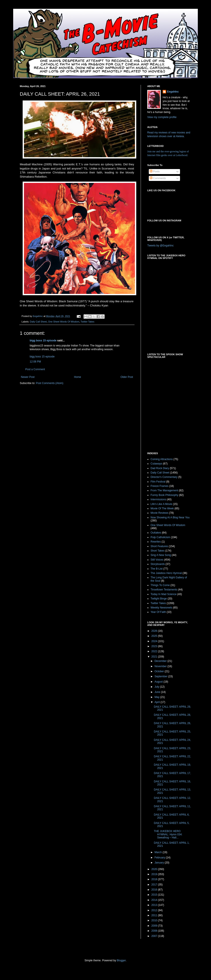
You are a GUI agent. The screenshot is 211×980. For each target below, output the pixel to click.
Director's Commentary (164, 477)
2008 (155, 931)
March (159, 852)
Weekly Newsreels (161, 608)
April (157, 702)
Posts (155, 171)
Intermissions (158, 499)
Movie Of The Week (162, 508)
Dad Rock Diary (160, 468)
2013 (155, 905)
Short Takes (157, 551)
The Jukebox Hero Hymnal (166, 573)
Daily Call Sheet (38, 322)
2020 (155, 869)
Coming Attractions (162, 459)
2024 (155, 641)
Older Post (127, 377)
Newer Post (28, 377)
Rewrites (156, 542)
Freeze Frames (159, 486)
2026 (155, 631)
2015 (155, 895)
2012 (155, 910)
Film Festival (158, 482)
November (161, 666)
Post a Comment (35, 369)
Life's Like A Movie (161, 504)
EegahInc (173, 92)
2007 (155, 936)
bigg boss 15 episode (43, 341)
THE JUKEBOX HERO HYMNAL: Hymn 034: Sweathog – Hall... (168, 834)
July (157, 687)
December (161, 661)
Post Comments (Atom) (50, 383)
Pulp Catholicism (160, 537)
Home (78, 377)
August (159, 682)
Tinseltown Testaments (164, 590)
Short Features (159, 546)
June (158, 692)
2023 (155, 646)
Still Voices (157, 560)
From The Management (164, 490)
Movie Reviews (159, 513)
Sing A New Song (161, 555)
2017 (155, 885)
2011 (155, 915)
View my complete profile (162, 117)
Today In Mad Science (164, 594)
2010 (155, 920)
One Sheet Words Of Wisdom (64, 322)
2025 (155, 636)
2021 (155, 657)
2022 (155, 651)
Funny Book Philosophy (164, 495)
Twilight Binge (159, 599)
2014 (155, 900)
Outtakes (156, 533)
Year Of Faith (158, 612)
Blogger (121, 960)
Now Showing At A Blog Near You (170, 517)
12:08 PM (35, 362)
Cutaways (156, 464)
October (160, 671)
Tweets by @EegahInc (160, 246)
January (160, 863)
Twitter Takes (87, 322)
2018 (155, 879)
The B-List (157, 569)
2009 (155, 926)
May (157, 697)
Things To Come (160, 585)
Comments (158, 178)
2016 (155, 890)
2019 (155, 874)
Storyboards (158, 564)
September (161, 676)
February (160, 858)
